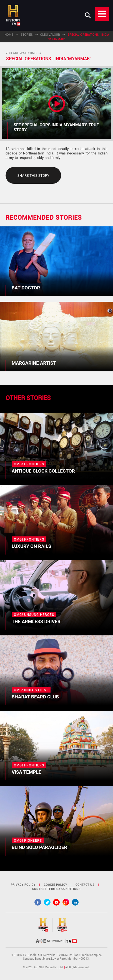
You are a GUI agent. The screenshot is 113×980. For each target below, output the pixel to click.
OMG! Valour (50, 35)
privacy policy (23, 885)
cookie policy (56, 885)
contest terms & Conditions (56, 889)
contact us (85, 885)
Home (9, 35)
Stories (27, 35)
